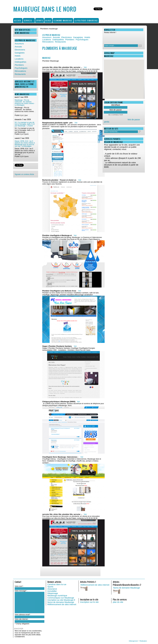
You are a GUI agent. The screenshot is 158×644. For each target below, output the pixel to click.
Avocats (18, 47)
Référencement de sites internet (62, 604)
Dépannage (53, 593)
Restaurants (20, 74)
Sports (40, 20)
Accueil (18, 20)
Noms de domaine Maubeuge (61, 602)
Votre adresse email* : (23, 615)
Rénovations (20, 71)
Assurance (52, 589)
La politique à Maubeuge (86, 20)
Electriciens (20, 50)
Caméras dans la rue (57, 584)
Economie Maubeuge (63, 20)
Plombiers (19, 65)
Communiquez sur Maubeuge (61, 598)
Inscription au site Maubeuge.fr (61, 600)
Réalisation (143, 641)
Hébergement (133, 641)
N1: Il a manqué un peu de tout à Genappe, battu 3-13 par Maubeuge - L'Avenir (25, 124)
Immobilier (52, 591)
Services (28, 20)
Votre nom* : (19, 586)
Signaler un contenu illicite (24, 174)
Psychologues (21, 68)
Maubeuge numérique (57, 596)
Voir (85, 67)
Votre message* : (21, 591)
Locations (19, 59)
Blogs (48, 20)
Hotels (18, 56)
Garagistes (20, 53)
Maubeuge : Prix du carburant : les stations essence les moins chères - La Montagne (25, 103)
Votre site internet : (22, 619)
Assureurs (19, 44)
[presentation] (122, 38)
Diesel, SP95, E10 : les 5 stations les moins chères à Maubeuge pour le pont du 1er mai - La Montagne (25, 144)
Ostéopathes (20, 62)
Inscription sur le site (89, 602)
